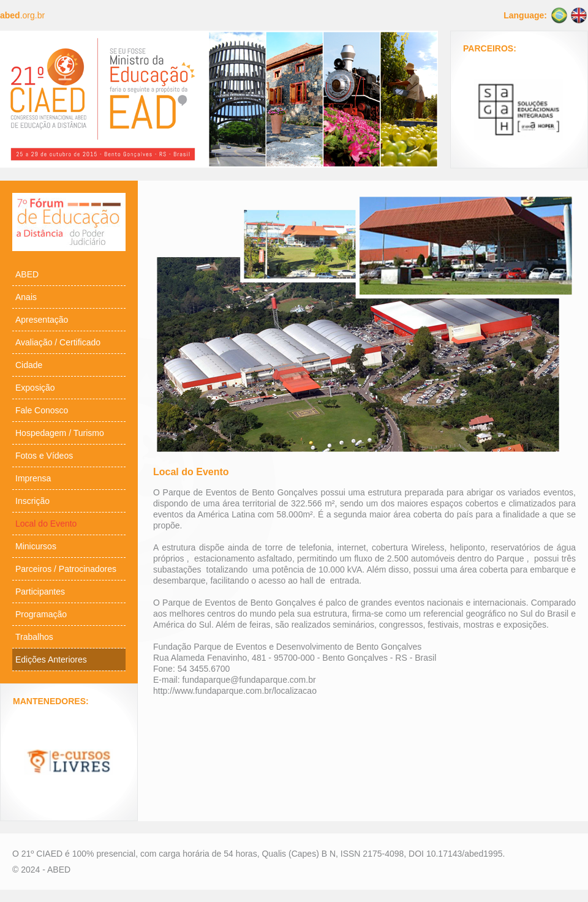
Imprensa (33, 478)
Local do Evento (46, 524)
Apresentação (42, 320)
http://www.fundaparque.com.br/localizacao (235, 691)
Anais (26, 297)
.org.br (22, 15)
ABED (27, 274)
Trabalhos (34, 637)
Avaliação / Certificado (58, 342)
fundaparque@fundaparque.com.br (249, 680)
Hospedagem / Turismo (60, 433)
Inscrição (32, 501)
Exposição (35, 388)
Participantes (40, 592)
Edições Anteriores (51, 660)
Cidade (29, 365)
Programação (41, 614)
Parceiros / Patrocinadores (66, 569)
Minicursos (36, 546)
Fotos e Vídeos (44, 456)
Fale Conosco (42, 410)
